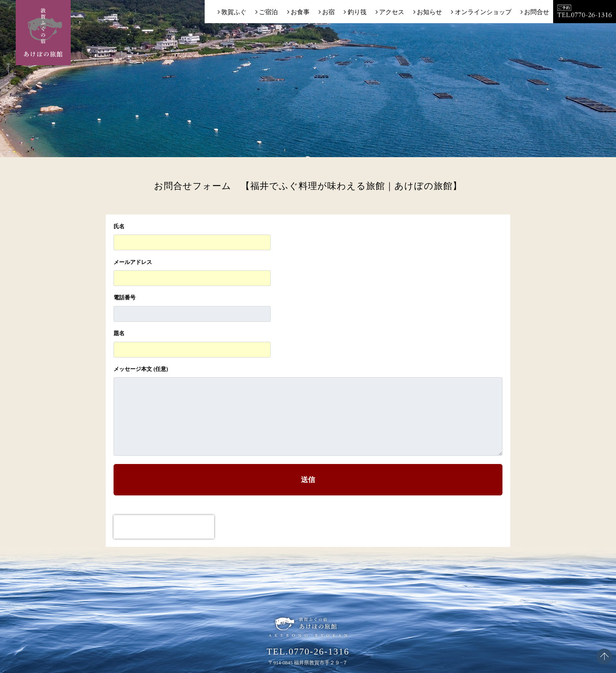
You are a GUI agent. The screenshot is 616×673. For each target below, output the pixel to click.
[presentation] (164, 527)
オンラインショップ (483, 12)
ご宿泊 (268, 12)
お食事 (300, 12)
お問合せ (537, 12)
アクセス (392, 12)
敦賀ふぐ (234, 12)
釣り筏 (357, 12)
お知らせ (429, 12)
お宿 (328, 12)
